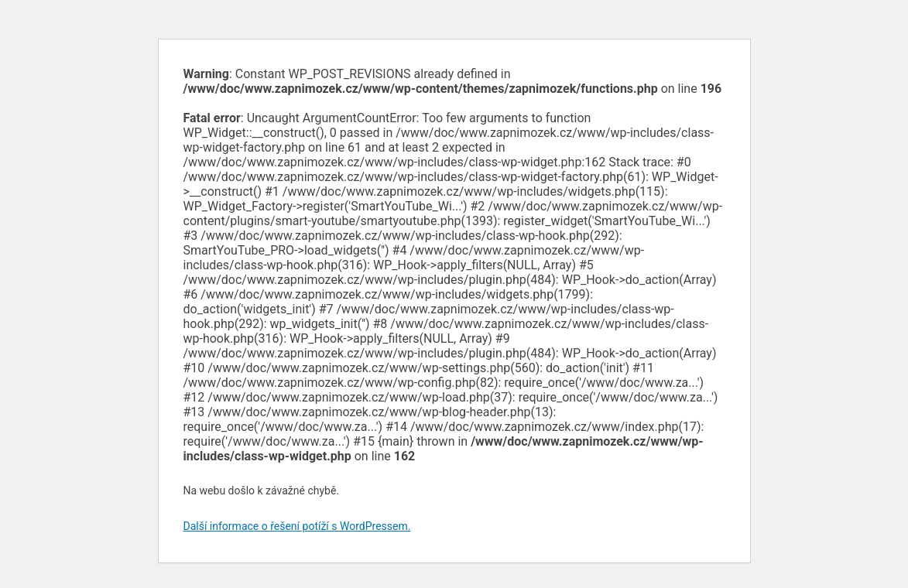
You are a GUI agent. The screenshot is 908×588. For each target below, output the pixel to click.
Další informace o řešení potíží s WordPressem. (297, 526)
